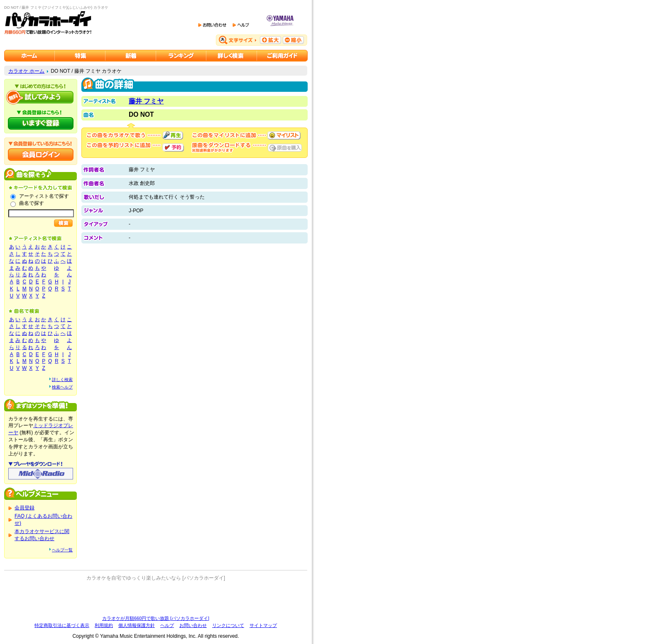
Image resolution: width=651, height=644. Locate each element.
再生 (173, 135)
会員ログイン (41, 155)
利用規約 (104, 625)
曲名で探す (32, 203)
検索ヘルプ (62, 387)
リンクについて (228, 625)
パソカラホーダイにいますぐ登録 (41, 123)
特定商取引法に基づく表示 (62, 625)
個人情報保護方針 (137, 625)
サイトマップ (263, 625)
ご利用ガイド (282, 56)
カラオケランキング (181, 56)
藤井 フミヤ (146, 101)
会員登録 (24, 508)
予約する (173, 147)
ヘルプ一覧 (62, 550)
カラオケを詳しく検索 (232, 56)
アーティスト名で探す (44, 196)
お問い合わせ (193, 625)
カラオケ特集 (80, 56)
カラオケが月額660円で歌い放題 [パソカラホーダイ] (156, 618)
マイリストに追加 (284, 135)
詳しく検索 (62, 380)
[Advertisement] (156, 598)
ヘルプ (167, 625)
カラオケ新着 (131, 56)
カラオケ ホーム (26, 71)
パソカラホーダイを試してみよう (41, 97)
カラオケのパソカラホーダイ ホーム (29, 56)
